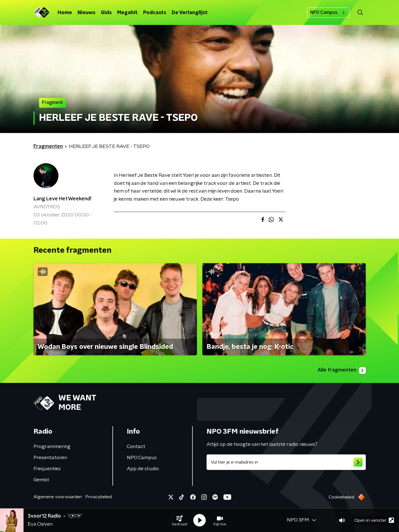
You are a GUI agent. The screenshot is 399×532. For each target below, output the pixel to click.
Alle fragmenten (342, 370)
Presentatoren (50, 458)
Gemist (41, 480)
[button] (179, 520)
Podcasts (155, 13)
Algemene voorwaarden (58, 497)
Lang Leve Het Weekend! (62, 199)
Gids (106, 13)
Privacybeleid (99, 497)
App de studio (143, 469)
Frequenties (47, 469)
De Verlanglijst (190, 13)
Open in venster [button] (374, 520)
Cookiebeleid (341, 497)
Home (65, 13)
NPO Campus (328, 12)
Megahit (127, 13)
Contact (136, 447)
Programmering (52, 447)
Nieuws (86, 13)
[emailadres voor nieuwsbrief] (286, 462)
